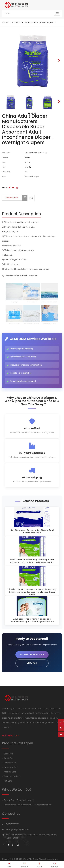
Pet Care (8, 781)
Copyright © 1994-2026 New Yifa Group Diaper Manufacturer (30, 859)
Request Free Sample (32, 655)
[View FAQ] (31, 198)
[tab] (21, 214)
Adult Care (30, 23)
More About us (10, 736)
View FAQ (32, 663)
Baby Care (9, 754)
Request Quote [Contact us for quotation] (17, 198)
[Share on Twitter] (13, 188)
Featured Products (12, 777)
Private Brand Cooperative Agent (19, 800)
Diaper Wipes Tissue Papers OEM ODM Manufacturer (28, 805)
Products (16, 23)
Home (7, 13)
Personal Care (10, 763)
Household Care (11, 767)
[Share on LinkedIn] (17, 188)
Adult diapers (46, 23)
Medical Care (10, 772)
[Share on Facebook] (10, 188)
